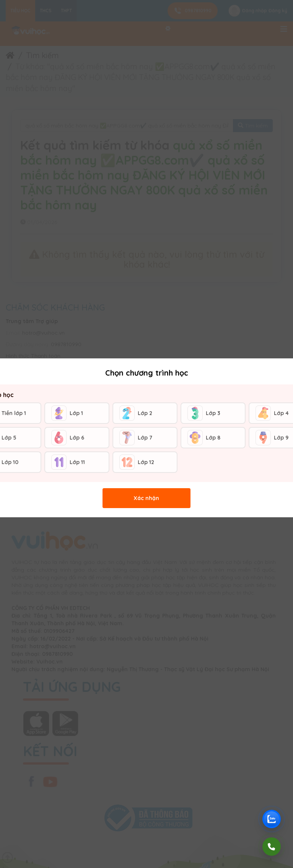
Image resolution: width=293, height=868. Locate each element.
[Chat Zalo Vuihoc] (272, 819)
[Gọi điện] (272, 847)
